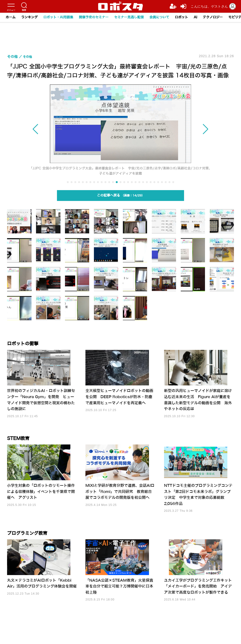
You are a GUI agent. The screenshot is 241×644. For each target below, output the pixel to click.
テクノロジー (213, 17)
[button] (56, 129)
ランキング (29, 17)
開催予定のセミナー (94, 17)
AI (195, 17)
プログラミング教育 (32, 543)
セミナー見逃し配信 (129, 17)
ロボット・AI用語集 (58, 17)
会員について (159, 17)
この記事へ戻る (120, 197)
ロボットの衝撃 (27, 346)
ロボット (181, 17)
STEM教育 (21, 444)
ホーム (11, 17)
